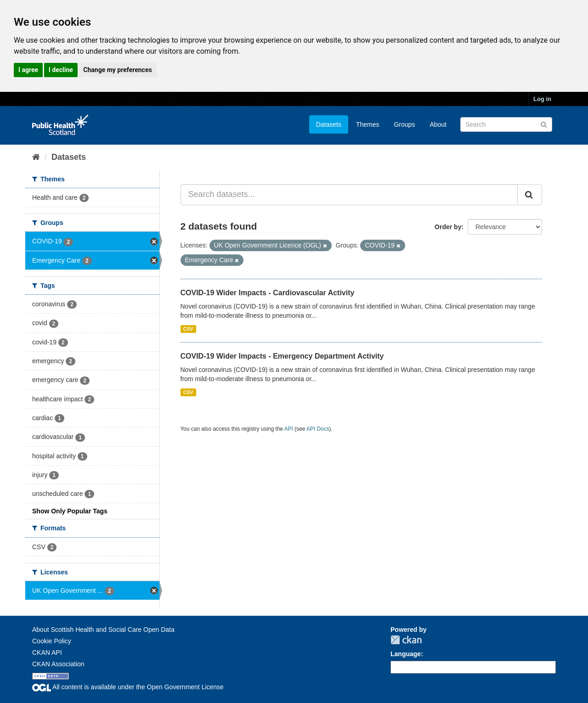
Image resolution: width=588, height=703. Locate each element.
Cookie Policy (52, 641)
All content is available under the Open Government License (128, 687)
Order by (448, 227)
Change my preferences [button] (117, 70)
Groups (404, 124)
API (289, 429)
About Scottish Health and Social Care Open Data (103, 630)
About (438, 124)
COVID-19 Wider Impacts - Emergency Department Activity (282, 356)
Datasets (329, 124)
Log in (542, 99)
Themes (368, 124)
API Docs (318, 429)
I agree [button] (28, 70)
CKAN (406, 640)
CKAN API (47, 652)
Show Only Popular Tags (70, 511)
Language (406, 654)
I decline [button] (61, 70)
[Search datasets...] (349, 195)
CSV (188, 329)
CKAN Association (58, 664)
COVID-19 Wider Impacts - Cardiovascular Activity (268, 293)
